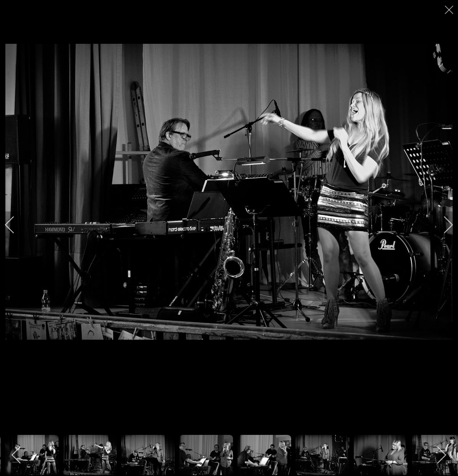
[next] (442, 225)
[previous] (16, 225)
